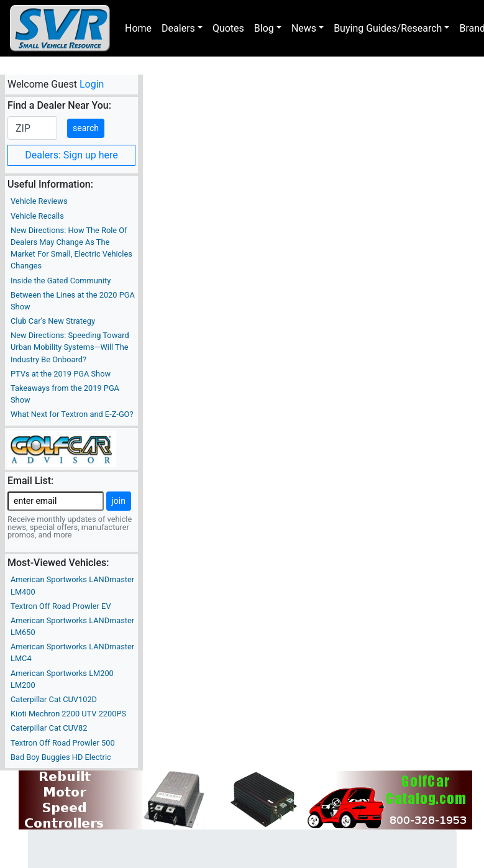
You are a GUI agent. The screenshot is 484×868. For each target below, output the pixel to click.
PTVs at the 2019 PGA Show (61, 374)
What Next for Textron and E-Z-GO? (72, 414)
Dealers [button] (178, 28)
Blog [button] (264, 28)
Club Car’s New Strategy (53, 321)
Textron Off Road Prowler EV (61, 606)
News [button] (304, 28)
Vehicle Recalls (37, 216)
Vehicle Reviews (39, 201)
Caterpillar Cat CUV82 (49, 728)
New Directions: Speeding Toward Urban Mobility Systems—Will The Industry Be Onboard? (70, 347)
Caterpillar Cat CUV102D (54, 699)
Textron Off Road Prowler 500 (63, 743)
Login (92, 84)
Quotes (228, 28)
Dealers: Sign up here (71, 155)
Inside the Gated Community (61, 281)
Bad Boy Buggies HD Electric (61, 757)
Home (138, 28)
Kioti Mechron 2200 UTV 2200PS (68, 714)
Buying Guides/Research (388, 28)
